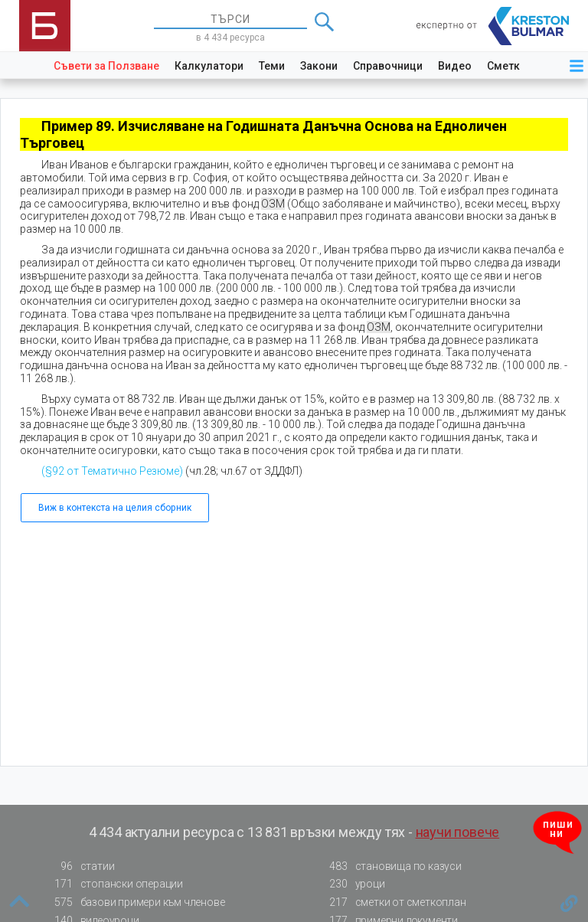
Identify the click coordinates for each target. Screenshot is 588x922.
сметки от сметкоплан (394, 902)
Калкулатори (209, 66)
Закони (319, 66)
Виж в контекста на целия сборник (115, 508)
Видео (455, 66)
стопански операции (114, 884)
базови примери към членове (136, 902)
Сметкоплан (519, 66)
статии (80, 866)
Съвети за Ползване (106, 66)
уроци (353, 884)
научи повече (458, 832)
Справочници (388, 66)
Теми (272, 66)
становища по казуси (391, 866)
